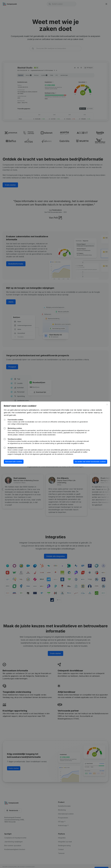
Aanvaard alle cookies (15, 464)
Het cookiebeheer (20, 410)
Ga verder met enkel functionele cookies (89, 464)
